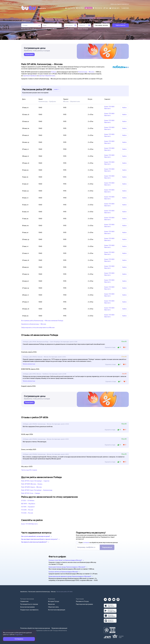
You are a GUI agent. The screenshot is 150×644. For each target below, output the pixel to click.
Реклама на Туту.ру (82, 601)
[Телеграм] (105, 599)
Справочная (24, 601)
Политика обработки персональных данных (35, 628)
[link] (29, 54)
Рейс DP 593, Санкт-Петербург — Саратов (35, 481)
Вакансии (51, 604)
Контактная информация (57, 610)
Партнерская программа (84, 604)
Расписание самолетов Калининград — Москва (42, 592)
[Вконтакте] (110, 599)
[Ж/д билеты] (70, 8)
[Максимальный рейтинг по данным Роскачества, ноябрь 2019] (110, 630)
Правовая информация (59, 628)
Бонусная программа (27, 607)
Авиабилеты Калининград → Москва (34, 324)
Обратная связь (53, 607)
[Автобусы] (80, 8)
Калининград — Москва (86, 72)
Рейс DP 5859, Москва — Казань (32, 484)
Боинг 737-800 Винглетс (30, 524)
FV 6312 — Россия (27, 513)
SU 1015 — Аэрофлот (28, 507)
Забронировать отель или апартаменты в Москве (38, 327)
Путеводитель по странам (29, 604)
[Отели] (89, 8)
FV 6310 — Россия (27, 510)
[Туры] (106, 8)
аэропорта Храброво (30, 76)
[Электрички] (97, 8)
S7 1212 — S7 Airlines (28, 501)
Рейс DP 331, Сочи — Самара (31, 493)
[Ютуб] (114, 599)
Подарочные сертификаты (29, 610)
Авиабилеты (24, 592)
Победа (54, 72)
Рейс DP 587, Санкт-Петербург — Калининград (37, 490)
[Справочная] (125, 8)
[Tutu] (29, 8)
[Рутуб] (118, 599)
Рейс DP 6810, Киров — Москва (31, 487)
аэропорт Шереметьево (47, 76)
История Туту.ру (54, 601)
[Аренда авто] (115, 8)
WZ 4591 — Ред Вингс (28, 504)
